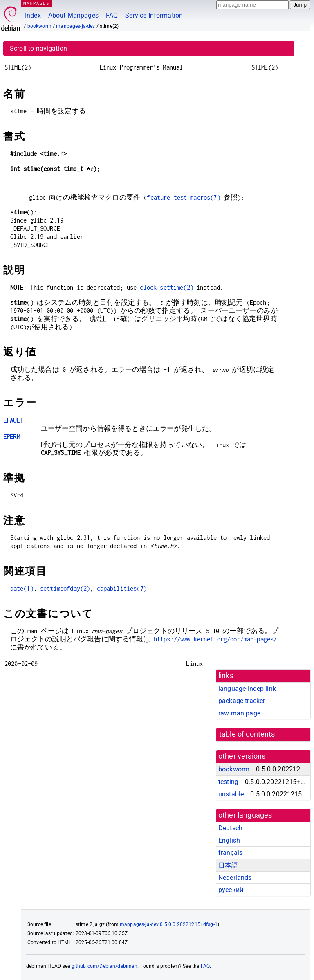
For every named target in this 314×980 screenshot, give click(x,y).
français (230, 853)
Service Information (154, 15)
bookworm (39, 26)
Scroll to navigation (38, 48)
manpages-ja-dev (75, 26)
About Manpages (73, 15)
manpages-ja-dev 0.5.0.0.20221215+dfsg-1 (169, 924)
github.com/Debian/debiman (105, 966)
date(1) (22, 588)
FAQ (112, 15)
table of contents (247, 734)
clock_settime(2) (166, 287)
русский (231, 890)
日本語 (228, 865)
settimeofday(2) (65, 588)
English (229, 840)
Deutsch (230, 828)
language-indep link (247, 689)
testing (228, 782)
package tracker (242, 701)
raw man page (239, 713)
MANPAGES (36, 3)
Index (33, 15)
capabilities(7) (122, 588)
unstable (231, 794)
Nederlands (235, 878)
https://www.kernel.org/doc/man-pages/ (215, 639)
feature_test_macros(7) (183, 197)
